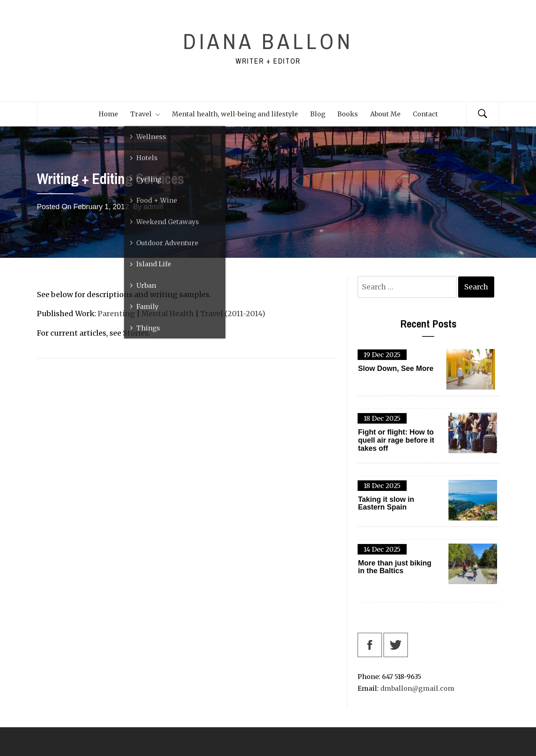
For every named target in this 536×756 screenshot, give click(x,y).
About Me (385, 114)
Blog (318, 114)
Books (348, 114)
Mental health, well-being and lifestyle (235, 114)
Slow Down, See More (396, 369)
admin (153, 207)
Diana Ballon (268, 41)
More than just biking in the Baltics (395, 567)
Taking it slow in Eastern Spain (386, 504)
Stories (136, 333)
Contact (425, 114)
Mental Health (168, 314)
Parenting (116, 314)
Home (108, 114)
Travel (145, 114)
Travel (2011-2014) (233, 314)
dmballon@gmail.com (417, 688)
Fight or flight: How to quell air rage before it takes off (396, 440)
